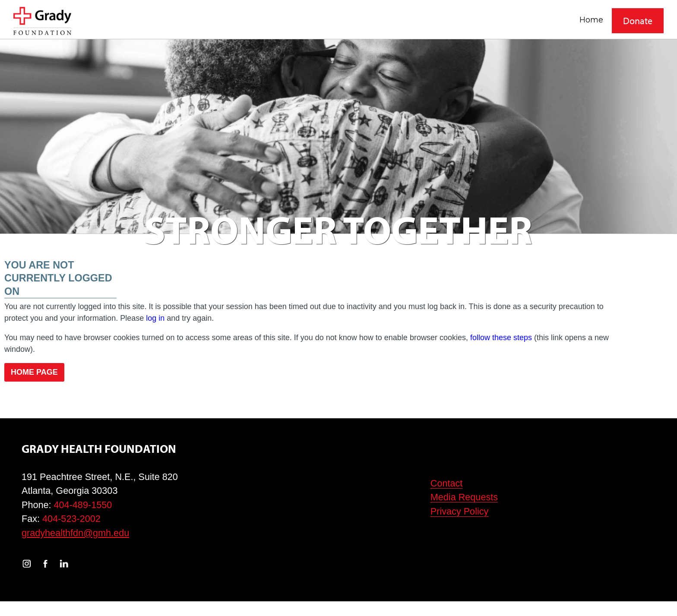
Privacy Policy (460, 511)
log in (155, 318)
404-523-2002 (71, 519)
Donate (638, 21)
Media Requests (464, 497)
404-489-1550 (83, 505)
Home (591, 20)
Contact (447, 483)
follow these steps (501, 338)
